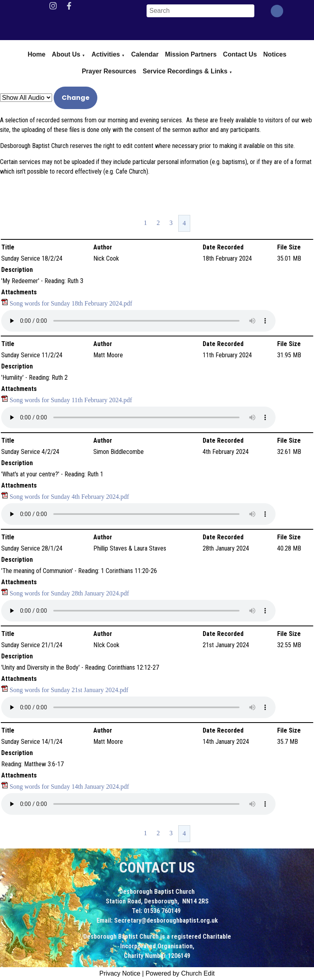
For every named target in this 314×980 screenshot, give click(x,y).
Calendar (145, 54)
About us (66, 54)
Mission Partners (191, 54)
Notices (275, 54)
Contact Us (240, 54)
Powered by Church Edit (180, 973)
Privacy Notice (120, 973)
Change (75, 98)
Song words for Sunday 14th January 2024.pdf (69, 787)
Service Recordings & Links (185, 71)
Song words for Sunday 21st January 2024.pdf (69, 690)
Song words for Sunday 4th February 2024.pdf (69, 497)
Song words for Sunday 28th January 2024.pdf (69, 593)
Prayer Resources (109, 71)
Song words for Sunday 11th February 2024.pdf (71, 400)
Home (36, 54)
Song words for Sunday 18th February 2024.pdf (71, 303)
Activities (106, 54)
